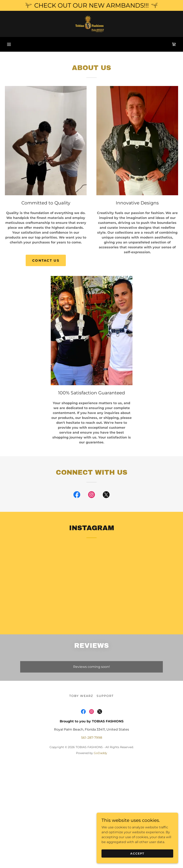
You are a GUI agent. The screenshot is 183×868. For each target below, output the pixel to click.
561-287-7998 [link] (92, 738)
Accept (137, 853)
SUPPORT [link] (105, 696)
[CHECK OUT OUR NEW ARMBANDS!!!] (91, 5)
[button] (9, 44)
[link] (91, 24)
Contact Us (46, 261)
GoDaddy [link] (100, 753)
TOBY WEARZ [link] (81, 696)
